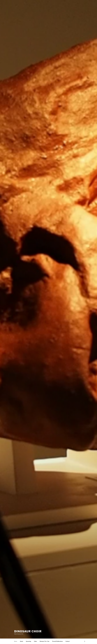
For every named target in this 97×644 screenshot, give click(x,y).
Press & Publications (57, 641)
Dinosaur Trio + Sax (45, 641)
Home (16, 641)
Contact (68, 641)
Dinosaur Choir (28, 631)
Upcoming (28, 641)
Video (35, 641)
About (21, 641)
